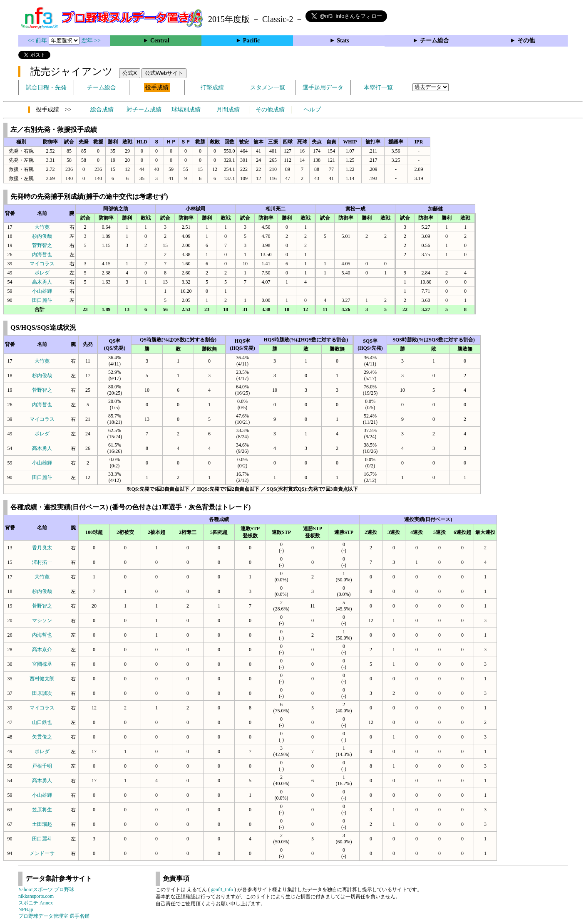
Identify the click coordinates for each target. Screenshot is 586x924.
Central (160, 41)
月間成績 (228, 110)
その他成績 (270, 110)
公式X (130, 73)
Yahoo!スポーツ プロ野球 (46, 889)
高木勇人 (42, 282)
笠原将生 (42, 810)
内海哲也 (42, 254)
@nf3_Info (222, 889)
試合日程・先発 (46, 88)
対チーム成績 (144, 110)
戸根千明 (42, 766)
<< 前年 (38, 41)
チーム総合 (435, 41)
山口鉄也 (42, 722)
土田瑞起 (42, 824)
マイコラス (42, 264)
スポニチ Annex (36, 903)
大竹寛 (42, 227)
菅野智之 (42, 245)
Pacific (251, 41)
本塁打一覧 (378, 88)
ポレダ (42, 273)
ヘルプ (312, 110)
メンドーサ (42, 853)
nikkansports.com (36, 896)
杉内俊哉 (42, 236)
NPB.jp (26, 909)
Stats (343, 41)
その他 (526, 41)
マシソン (42, 620)
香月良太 (42, 548)
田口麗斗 (42, 300)
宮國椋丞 (42, 664)
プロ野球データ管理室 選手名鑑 (54, 916)
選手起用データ (323, 88)
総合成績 (102, 110)
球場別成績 (186, 110)
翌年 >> (91, 41)
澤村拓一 (42, 562)
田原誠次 (42, 693)
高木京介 (42, 650)
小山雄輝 (42, 291)
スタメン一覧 (268, 88)
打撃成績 (212, 88)
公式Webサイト (164, 73)
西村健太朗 (42, 679)
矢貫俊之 (42, 737)
